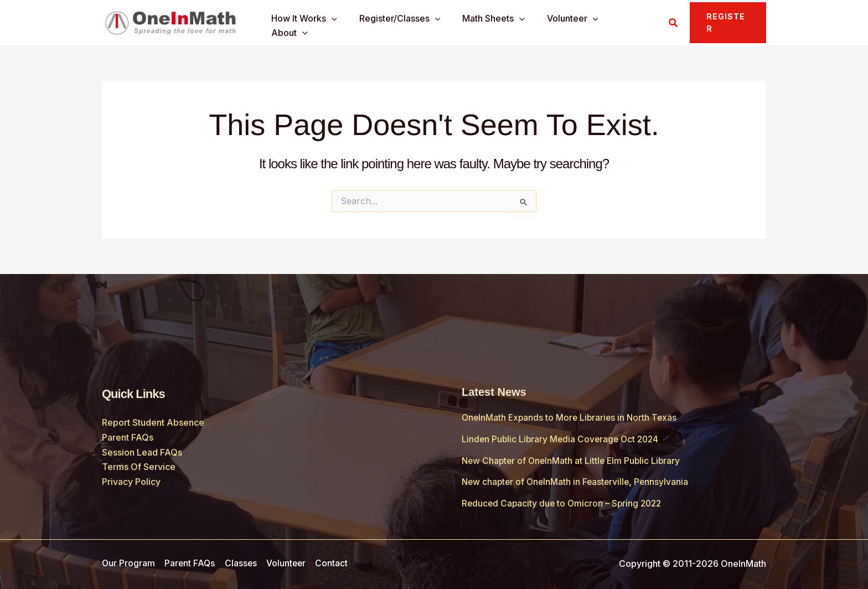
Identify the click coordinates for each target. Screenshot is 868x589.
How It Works (312, 23)
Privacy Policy (131, 481)
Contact (332, 563)
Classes (241, 563)
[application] (340, 23)
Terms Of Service (139, 466)
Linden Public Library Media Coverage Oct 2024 (563, 439)
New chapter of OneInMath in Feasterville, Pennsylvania (578, 481)
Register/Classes (403, 23)
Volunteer (568, 23)
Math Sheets (493, 23)
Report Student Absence (153, 422)
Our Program (129, 563)
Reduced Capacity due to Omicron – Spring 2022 (564, 503)
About (629, 23)
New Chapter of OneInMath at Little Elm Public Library (573, 460)
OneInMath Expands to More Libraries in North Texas (572, 417)
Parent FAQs (128, 437)
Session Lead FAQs (142, 452)
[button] (672, 23)
